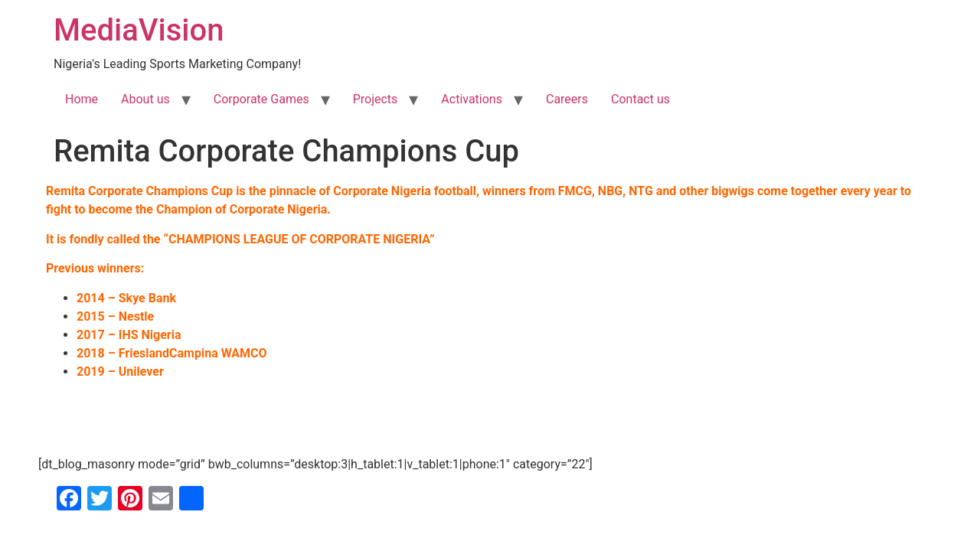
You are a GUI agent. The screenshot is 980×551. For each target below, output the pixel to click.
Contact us (640, 99)
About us (145, 99)
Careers (567, 99)
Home (82, 99)
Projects (376, 99)
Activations (472, 99)
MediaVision (139, 30)
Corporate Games (261, 99)
